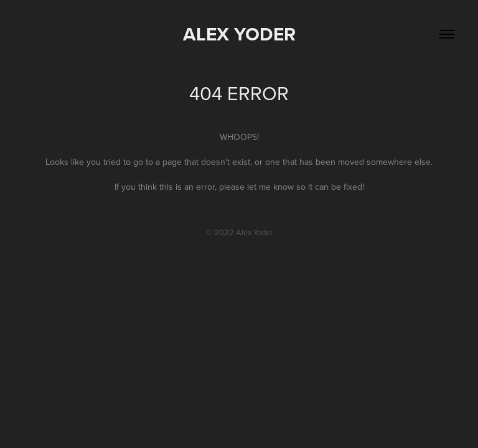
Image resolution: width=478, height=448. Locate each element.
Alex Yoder (239, 34)
